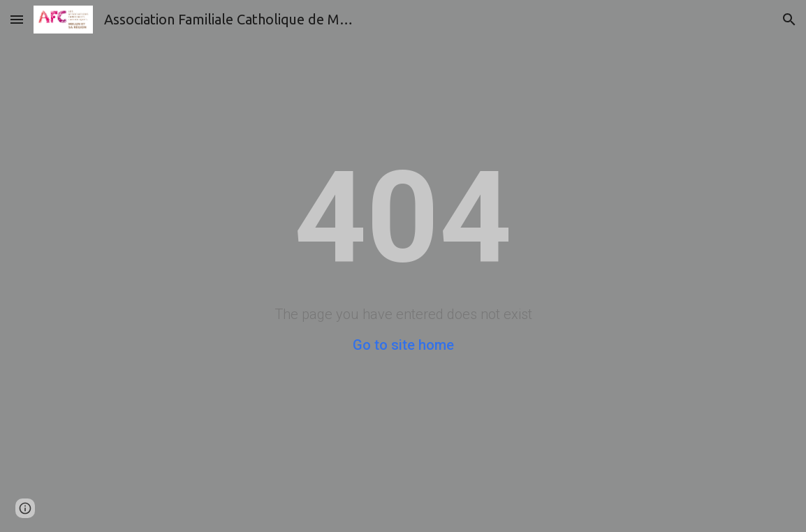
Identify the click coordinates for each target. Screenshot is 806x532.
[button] (17, 19)
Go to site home (403, 345)
